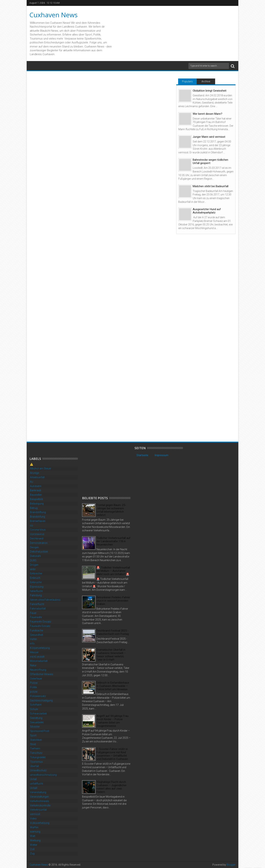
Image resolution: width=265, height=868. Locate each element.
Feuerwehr (36, 617)
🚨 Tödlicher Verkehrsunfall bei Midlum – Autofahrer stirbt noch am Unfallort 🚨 (113, 571)
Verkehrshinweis (40, 801)
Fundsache (37, 630)
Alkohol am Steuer (41, 468)
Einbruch (35, 578)
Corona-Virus (38, 530)
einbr (33, 569)
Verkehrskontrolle (40, 805)
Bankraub (36, 490)
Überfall (34, 766)
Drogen (34, 565)
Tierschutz (36, 753)
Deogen (34, 547)
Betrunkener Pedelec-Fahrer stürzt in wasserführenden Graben (113, 601)
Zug (32, 853)
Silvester (35, 727)
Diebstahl (35, 556)
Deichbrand (37, 539)
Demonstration (39, 543)
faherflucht (36, 591)
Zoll (32, 849)
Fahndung (36, 595)
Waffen (34, 827)
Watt (33, 836)
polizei (34, 692)
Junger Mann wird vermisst (209, 137)
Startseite (142, 455)
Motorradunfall (39, 661)
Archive (206, 81)
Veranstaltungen (39, 797)
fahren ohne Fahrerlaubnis (45, 600)
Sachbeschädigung (41, 701)
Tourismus (36, 762)
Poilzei (34, 683)
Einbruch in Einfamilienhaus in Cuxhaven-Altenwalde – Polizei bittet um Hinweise (113, 686)
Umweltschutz (38, 770)
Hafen (33, 639)
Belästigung (37, 504)
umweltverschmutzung (43, 775)
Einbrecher (36, 573)
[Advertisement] (110, 469)
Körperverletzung (40, 648)
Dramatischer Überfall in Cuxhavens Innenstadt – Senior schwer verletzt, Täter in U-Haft (111, 655)
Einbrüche (36, 582)
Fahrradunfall (38, 609)
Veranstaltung (38, 792)
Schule (34, 709)
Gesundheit (37, 635)
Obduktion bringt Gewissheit (210, 91)
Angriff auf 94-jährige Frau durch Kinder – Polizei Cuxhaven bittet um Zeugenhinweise (112, 721)
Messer (34, 652)
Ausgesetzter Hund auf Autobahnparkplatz (207, 211)
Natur (33, 665)
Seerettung (36, 718)
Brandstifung (38, 517)
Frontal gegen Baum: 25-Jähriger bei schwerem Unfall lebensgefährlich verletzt (111, 510)
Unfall (33, 779)
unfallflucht (37, 784)
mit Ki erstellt (37, 657)
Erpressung (37, 587)
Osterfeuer (36, 679)
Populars (187, 81)
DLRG (33, 560)
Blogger (231, 865)
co (32, 525)
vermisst (35, 814)
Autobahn (36, 486)
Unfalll (34, 788)
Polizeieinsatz (38, 696)
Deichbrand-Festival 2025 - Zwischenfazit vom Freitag (113, 632)
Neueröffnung (38, 670)
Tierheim (35, 748)
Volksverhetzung (40, 823)
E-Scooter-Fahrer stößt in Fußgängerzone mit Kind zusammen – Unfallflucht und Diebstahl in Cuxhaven (112, 754)
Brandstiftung (38, 512)
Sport (33, 735)
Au (32, 482)
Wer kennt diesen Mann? (207, 114)
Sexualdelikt (37, 722)
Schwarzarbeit (38, 714)
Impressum (161, 455)
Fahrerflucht (37, 604)
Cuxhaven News (54, 15)
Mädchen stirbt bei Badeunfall (211, 186)
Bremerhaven (38, 521)
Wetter (34, 845)
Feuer (33, 613)
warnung (35, 832)
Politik (33, 687)
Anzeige (35, 473)
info (32, 644)
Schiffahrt (36, 705)
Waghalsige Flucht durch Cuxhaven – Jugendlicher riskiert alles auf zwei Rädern (112, 787)
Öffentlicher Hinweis (42, 674)
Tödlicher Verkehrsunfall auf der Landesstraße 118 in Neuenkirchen (113, 541)
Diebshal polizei (39, 552)
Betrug (34, 508)
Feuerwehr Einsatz (41, 622)
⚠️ (32, 464)
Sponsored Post (40, 731)
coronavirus (37, 534)
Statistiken (36, 740)
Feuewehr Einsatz (40, 626)
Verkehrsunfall (38, 810)
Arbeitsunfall (37, 477)
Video (33, 819)
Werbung (35, 840)
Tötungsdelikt (38, 757)
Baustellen (36, 495)
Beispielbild (36, 499)
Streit (33, 744)
